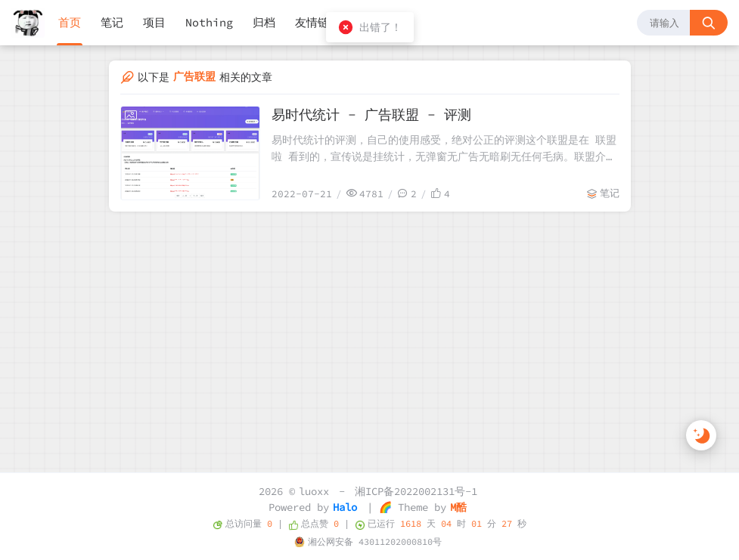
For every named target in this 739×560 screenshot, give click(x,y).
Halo (345, 507)
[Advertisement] (370, 325)
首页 (70, 22)
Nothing (209, 22)
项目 (154, 22)
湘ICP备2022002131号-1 (416, 491)
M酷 (458, 507)
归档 (264, 22)
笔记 (112, 22)
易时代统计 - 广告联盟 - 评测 (371, 114)
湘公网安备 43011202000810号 (375, 541)
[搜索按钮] (709, 23)
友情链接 (318, 22)
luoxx (314, 491)
